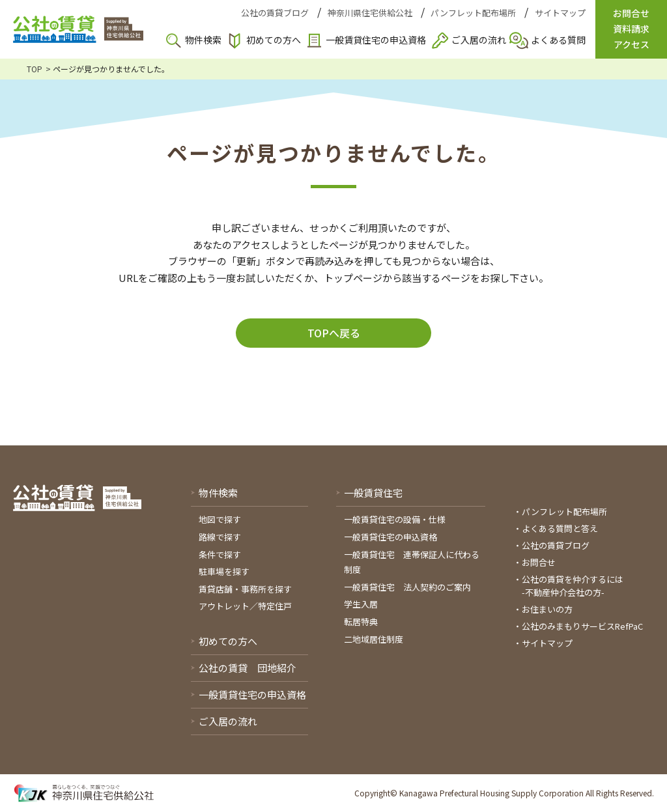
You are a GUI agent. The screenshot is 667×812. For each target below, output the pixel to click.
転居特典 (361, 622)
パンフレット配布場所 (473, 13)
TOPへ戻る (334, 333)
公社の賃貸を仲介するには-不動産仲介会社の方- (573, 586)
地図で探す (220, 519)
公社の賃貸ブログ (275, 13)
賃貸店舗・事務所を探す (245, 589)
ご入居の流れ (479, 40)
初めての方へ (274, 40)
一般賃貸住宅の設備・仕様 (395, 519)
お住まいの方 (547, 609)
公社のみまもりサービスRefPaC (582, 626)
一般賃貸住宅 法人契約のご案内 (407, 587)
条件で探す (220, 554)
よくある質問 (558, 40)
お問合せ (539, 562)
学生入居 (361, 604)
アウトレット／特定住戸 (245, 606)
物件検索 (203, 40)
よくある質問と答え (560, 528)
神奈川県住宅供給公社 (370, 13)
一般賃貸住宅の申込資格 (376, 40)
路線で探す (220, 537)
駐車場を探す (224, 571)
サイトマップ (560, 13)
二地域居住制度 (374, 639)
